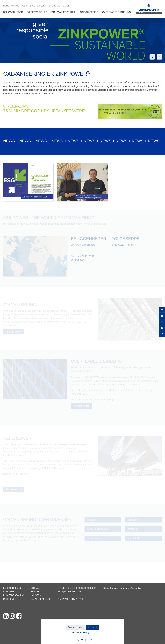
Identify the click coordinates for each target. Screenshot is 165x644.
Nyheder (41, 6)
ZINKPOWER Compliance (71, 599)
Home (6, 6)
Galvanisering (89, 12)
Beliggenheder (13, 12)
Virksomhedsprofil (64, 12)
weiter (159, 57)
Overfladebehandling (117, 12)
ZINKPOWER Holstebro (83, 245)
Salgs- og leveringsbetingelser (77, 588)
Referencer (54, 6)
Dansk (66, 6)
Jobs (24, 6)
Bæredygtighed (37, 12)
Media (32, 6)
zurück (152, 57)
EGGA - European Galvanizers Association (122, 588)
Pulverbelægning (14, 595)
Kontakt (15, 6)
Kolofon (36, 595)
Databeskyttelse (41, 599)
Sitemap (35, 588)
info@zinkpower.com (70, 592)
